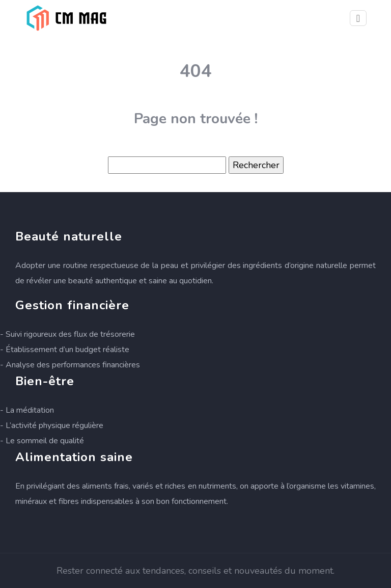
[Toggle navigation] (358, 18)
